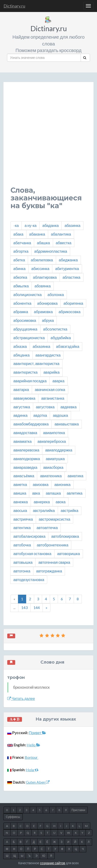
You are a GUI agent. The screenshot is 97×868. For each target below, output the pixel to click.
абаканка (37, 234)
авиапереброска (52, 441)
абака (18, 234)
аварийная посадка (30, 381)
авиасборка (53, 467)
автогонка (22, 571)
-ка (16, 225)
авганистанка (53, 398)
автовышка (23, 562)
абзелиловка (42, 260)
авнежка (21, 502)
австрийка (70, 510)
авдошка (60, 415)
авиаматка (22, 441)
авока (61, 502)
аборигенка (73, 303)
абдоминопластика (51, 251)
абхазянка (41, 346)
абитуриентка (67, 269)
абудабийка (61, 338)
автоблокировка (65, 536)
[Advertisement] (48, 138)
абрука (48, 320)
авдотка (40, 415)
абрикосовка (70, 312)
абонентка (22, 303)
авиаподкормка (27, 459)
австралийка (44, 510)
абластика (72, 277)
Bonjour (32, 757)
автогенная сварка (54, 562)
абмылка (21, 286)
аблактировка (45, 277)
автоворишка (69, 554)
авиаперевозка (26, 450)
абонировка (47, 303)
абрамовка (43, 312)
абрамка (21, 312)
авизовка (41, 484)
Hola (32, 770)
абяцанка (22, 355)
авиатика (75, 476)
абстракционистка (29, 338)
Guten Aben (38, 782)
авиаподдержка (59, 450)
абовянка (43, 286)
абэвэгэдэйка (68, 346)
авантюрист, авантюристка (36, 363)
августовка (45, 407)
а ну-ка (31, 225)
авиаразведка (25, 467)
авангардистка (48, 355)
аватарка (21, 389)
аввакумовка (24, 398)
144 (37, 607)
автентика (22, 528)
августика (22, 407)
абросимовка (25, 320)
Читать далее (21, 698)
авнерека (42, 502)
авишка (20, 493)
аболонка (56, 295)
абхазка (20, 346)
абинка (19, 269)
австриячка (23, 519)
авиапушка (55, 459)
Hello (33, 745)
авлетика (74, 493)
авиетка (20, 484)
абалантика (61, 234)
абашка (43, 243)
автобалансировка (29, 536)
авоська (20, 510)
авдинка (20, 415)
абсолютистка (55, 329)
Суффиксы (13, 817)
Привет (38, 733)
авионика (62, 484)
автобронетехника (52, 545)
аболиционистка (27, 295)
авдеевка (68, 407)
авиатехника (51, 476)
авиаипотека (54, 433)
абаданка (50, 225)
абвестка (64, 243)
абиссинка (40, 269)
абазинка (72, 225)
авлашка (53, 493)
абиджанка (68, 260)
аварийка (52, 372)
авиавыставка (67, 424)
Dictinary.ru (14, 6)
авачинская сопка (50, 389)
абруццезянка (25, 329)
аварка (58, 381)
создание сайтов (52, 863)
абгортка (21, 251)
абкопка (20, 277)
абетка (19, 260)
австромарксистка (55, 519)
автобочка (22, 545)
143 (24, 607)
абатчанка (22, 243)
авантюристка (25, 372)
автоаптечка (47, 528)
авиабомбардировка (31, 424)
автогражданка (49, 571)
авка (36, 493)
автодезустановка (29, 580)
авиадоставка (25, 433)
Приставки (78, 810)
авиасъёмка (24, 476)
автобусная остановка (32, 554)
